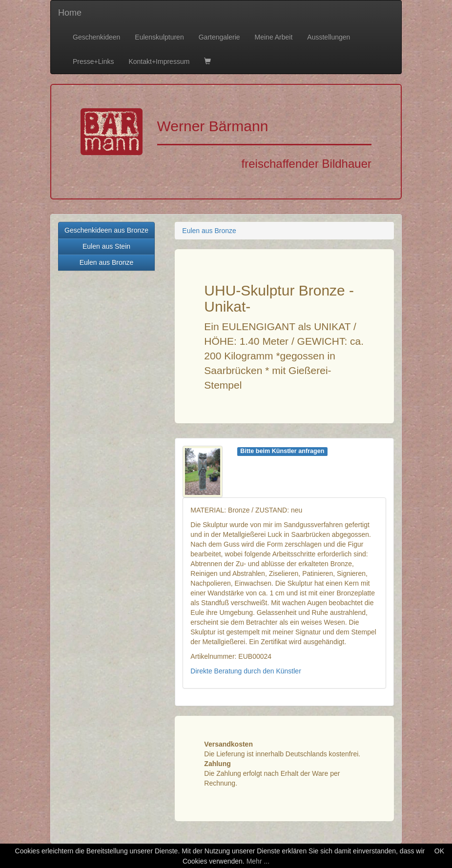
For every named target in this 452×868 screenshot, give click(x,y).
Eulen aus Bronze (107, 262)
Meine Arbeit (274, 37)
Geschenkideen (96, 37)
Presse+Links (93, 61)
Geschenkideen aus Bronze (106, 230)
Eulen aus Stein (106, 246)
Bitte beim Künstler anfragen (282, 451)
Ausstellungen (329, 37)
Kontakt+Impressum (159, 61)
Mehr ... (258, 861)
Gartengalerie (219, 37)
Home (70, 13)
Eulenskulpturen (159, 37)
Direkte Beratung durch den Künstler (246, 671)
